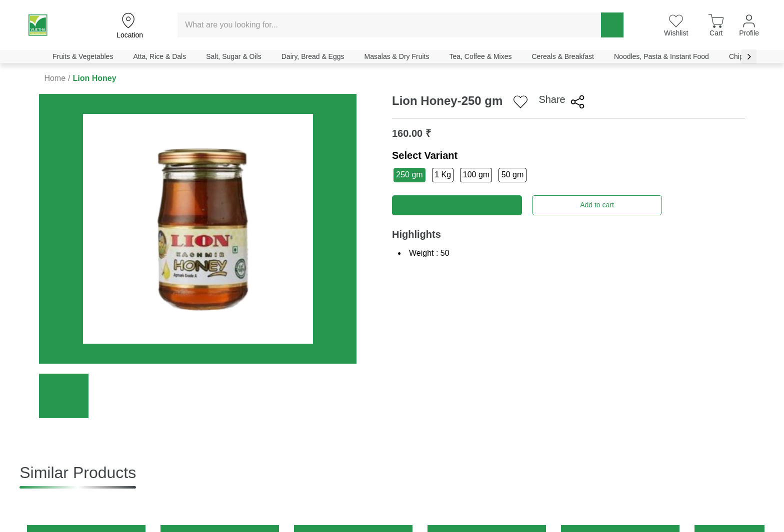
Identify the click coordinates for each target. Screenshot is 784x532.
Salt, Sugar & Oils (234, 56)
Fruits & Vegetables (83, 56)
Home (55, 78)
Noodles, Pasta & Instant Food (661, 56)
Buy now (457, 205)
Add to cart (597, 205)
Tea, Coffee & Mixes (480, 56)
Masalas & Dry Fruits (397, 56)
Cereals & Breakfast (563, 56)
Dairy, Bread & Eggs (313, 56)
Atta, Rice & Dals (159, 56)
